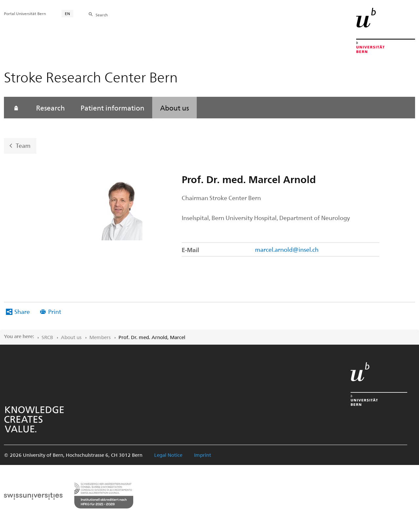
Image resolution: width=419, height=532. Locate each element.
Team (23, 145)
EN (67, 13)
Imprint (203, 455)
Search (102, 15)
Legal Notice (168, 455)
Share (22, 311)
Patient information (112, 108)
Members (100, 337)
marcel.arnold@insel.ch (287, 249)
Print (55, 311)
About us (174, 108)
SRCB (47, 337)
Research (50, 108)
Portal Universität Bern (25, 13)
